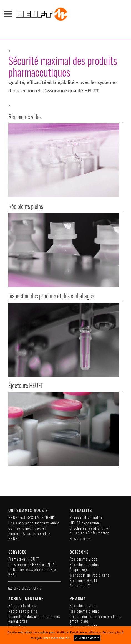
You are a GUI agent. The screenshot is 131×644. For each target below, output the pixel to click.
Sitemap (98, 616)
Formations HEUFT (24, 499)
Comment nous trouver (27, 469)
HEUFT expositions (85, 463)
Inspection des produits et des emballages (34, 559)
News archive (81, 479)
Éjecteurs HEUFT (84, 521)
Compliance (74, 616)
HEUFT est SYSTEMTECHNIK (31, 458)
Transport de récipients (90, 515)
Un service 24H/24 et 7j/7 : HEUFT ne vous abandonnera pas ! (32, 510)
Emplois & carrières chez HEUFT (30, 476)
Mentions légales (61, 611)
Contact (30, 611)
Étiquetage (79, 510)
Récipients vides (84, 499)
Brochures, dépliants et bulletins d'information (90, 471)
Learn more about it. (56, 638)
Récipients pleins (84, 505)
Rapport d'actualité (86, 458)
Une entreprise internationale (34, 463)
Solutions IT (80, 526)
